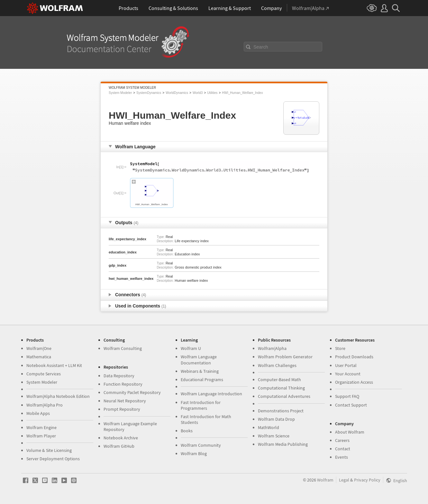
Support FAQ (347, 396)
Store (340, 348)
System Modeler (120, 93)
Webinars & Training (200, 371)
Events (341, 457)
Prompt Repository (122, 409)
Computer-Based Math (279, 380)
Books (187, 431)
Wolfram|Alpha (272, 348)
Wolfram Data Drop (276, 419)
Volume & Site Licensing (49, 450)
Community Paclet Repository (132, 392)
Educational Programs (202, 380)
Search (261, 47)
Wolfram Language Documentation (199, 360)
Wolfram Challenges (277, 365)
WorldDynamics (177, 93)
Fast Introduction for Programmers (201, 405)
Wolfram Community (201, 445)
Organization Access (354, 382)
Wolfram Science (274, 436)
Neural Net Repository (125, 401)
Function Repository (123, 384)
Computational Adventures (284, 396)
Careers (342, 440)
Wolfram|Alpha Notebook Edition (58, 396)
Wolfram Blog (194, 454)
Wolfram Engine (41, 427)
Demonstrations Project (281, 411)
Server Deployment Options (53, 459)
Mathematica (39, 357)
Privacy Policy (367, 480)
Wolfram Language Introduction (211, 394)
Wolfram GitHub (119, 446)
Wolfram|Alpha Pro (45, 405)
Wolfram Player (41, 436)
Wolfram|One (39, 348)
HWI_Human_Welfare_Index (242, 93)
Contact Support (351, 405)
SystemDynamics (149, 93)
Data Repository (119, 376)
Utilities (212, 93)
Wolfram (325, 480)
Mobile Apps (38, 413)
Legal (344, 480)
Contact (343, 449)
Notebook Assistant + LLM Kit (54, 365)
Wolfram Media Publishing (283, 444)
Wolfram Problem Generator (285, 357)
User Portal (346, 365)
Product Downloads (354, 357)
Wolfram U (191, 348)
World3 (198, 93)
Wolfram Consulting (123, 348)
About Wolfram (350, 432)
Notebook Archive (121, 438)
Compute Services (44, 374)
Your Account (348, 374)
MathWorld (269, 427)
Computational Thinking (281, 388)
